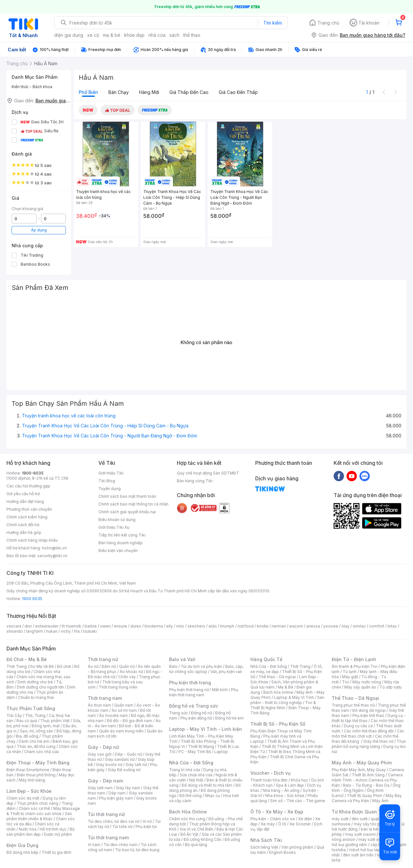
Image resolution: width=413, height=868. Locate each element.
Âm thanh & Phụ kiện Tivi (355, 666)
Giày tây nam (128, 788)
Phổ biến (88, 92)
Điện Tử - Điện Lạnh (354, 659)
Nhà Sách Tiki (266, 840)
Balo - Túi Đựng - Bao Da (366, 785)
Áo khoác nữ (131, 672)
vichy (66, 631)
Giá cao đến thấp (238, 92)
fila (77, 631)
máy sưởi (340, 819)
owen (105, 626)
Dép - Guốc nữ (128, 754)
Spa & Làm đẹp (290, 785)
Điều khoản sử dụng (117, 520)
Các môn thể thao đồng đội (369, 731)
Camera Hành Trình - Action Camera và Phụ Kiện (367, 780)
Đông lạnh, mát (46, 726)
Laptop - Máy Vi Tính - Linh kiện (206, 729)
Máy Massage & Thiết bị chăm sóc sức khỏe (43, 811)
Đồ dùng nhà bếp (22, 852)
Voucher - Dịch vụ (270, 773)
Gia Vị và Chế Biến (196, 829)
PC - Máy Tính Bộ (195, 752)
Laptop (221, 752)
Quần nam (124, 705)
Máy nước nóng (367, 682)
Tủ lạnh (350, 672)
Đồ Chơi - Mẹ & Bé (27, 659)
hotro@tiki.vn (54, 548)
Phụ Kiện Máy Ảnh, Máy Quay (359, 770)
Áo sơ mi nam (124, 710)
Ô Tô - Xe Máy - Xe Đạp (277, 812)
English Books (282, 852)
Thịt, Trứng (35, 715)
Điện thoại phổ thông (36, 775)
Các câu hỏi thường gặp (28, 486)
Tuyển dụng (110, 489)
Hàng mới (149, 92)
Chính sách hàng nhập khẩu (32, 540)
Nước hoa (28, 829)
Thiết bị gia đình (56, 852)
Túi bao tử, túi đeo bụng (137, 850)
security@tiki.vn (52, 556)
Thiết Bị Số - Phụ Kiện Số (278, 724)
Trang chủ (328, 23)
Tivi (346, 682)
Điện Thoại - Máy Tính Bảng (38, 763)
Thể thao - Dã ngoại (277, 677)
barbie (91, 626)
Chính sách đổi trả (23, 525)
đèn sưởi (360, 819)
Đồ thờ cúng (191, 796)
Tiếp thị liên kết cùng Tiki (122, 535)
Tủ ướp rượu (391, 687)
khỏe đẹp (134, 35)
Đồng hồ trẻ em (229, 718)
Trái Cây (14, 715)
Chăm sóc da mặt (23, 798)
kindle (263, 626)
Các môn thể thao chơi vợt (368, 734)
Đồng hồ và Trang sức (194, 706)
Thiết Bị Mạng (201, 746)
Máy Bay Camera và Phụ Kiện (367, 798)
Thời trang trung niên (118, 687)
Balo (173, 666)
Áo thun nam (99, 705)
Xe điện (305, 819)
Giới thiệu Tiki (111, 473)
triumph (227, 626)
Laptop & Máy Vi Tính (294, 697)
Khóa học (299, 780)
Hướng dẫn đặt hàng (25, 501)
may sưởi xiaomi (360, 834)
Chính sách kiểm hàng (27, 517)
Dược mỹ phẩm (58, 834)
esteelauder (47, 626)
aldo (213, 626)
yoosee (331, 626)
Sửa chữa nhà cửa (196, 775)
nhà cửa (157, 35)
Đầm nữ (109, 666)
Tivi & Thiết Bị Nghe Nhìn (283, 705)
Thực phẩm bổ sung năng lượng (369, 744)
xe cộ (93, 35)
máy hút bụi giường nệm (366, 842)
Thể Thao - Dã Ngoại (355, 698)
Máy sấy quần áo (360, 687)
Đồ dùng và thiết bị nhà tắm (207, 785)
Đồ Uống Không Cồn (202, 839)
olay (345, 626)
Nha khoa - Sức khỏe (285, 796)
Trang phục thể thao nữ (353, 705)
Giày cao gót (100, 754)
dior (28, 626)
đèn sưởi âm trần (358, 855)
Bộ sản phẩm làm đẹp (40, 832)
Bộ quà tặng (196, 845)
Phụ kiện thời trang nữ (189, 690)
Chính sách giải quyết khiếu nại (127, 512)
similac (359, 626)
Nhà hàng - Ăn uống (281, 790)
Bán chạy (119, 92)
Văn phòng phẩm (297, 847)
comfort (377, 626)
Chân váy (127, 677)
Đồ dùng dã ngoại (369, 710)
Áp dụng (39, 230)
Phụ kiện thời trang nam (204, 692)
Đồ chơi (64, 666)
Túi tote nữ (122, 827)
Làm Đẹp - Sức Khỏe (29, 791)
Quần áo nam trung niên (121, 731)
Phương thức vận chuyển (29, 509)
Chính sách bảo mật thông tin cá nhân (133, 504)
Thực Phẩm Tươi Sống (31, 708)
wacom (296, 626)
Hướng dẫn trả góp (24, 532)
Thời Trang (300, 666)
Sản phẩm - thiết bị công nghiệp (287, 700)
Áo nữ (93, 666)
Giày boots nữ (109, 765)
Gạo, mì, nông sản (36, 731)
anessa (313, 626)
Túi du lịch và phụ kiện (201, 666)
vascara (14, 626)
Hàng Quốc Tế (266, 659)
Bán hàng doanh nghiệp (121, 543)
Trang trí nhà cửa (185, 770)
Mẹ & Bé (286, 687)
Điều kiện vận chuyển (118, 551)
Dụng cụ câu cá (358, 726)
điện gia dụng (69, 35)
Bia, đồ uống (27, 736)
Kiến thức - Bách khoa (32, 87)
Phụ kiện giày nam (116, 798)
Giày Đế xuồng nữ (124, 770)
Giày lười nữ (136, 765)
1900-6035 (33, 473)
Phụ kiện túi (146, 827)
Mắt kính (220, 690)
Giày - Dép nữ (103, 747)
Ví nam (94, 845)
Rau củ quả (27, 721)
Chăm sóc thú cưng (187, 819)
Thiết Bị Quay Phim (365, 796)
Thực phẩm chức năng (38, 803)
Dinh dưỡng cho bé (35, 682)
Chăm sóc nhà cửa (41, 752)
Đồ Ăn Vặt (189, 834)
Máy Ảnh (380, 801)
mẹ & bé (112, 35)
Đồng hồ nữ (201, 713)
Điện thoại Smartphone (28, 770)
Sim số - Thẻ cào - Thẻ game (298, 801)
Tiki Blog (107, 481)
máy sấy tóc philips (372, 824)
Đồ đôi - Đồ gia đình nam (130, 721)
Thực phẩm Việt (55, 721)
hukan (52, 631)
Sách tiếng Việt (264, 847)
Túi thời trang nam (108, 837)
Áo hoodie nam (113, 715)
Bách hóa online (278, 692)
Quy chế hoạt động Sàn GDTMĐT (208, 473)
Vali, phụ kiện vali (226, 672)
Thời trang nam (105, 698)
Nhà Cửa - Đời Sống (191, 763)
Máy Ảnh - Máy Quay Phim (362, 763)
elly (170, 626)
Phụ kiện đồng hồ (196, 718)
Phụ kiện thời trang (190, 683)
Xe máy (268, 824)
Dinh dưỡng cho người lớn (40, 687)
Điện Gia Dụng (22, 845)
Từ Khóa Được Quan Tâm (360, 812)
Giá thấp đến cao (189, 92)
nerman (279, 626)
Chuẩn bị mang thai (36, 697)
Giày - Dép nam (105, 781)
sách (174, 35)
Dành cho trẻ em (34, 741)
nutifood (246, 626)
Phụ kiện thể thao (368, 715)
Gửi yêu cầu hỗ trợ (23, 494)
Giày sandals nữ (120, 759)
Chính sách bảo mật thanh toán (127, 496)
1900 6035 (32, 599)
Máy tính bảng (32, 780)
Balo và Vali (182, 659)
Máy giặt (350, 677)
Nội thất (196, 780)
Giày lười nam (100, 788)
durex (136, 626)
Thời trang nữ (103, 659)
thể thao (192, 35)
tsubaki (90, 631)
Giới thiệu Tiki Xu (114, 527)
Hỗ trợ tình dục (53, 829)
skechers (196, 626)
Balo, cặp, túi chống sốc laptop (206, 669)
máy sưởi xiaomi (374, 839)
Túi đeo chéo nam (121, 845)
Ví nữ (147, 821)
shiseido (15, 631)
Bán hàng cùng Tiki (195, 481)
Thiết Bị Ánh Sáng (368, 775)
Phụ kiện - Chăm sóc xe (273, 819)
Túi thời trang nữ (106, 814)
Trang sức (178, 713)
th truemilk (71, 626)
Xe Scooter (300, 824)
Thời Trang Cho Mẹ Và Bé (30, 666)
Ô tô (282, 824)
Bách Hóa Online (188, 812)
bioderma (154, 626)
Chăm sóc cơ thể (34, 808)
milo (180, 626)
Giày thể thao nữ (378, 741)
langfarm (35, 631)
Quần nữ (127, 666)
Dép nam (117, 793)
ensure (121, 626)
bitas (392, 626)
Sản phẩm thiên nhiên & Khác (39, 816)
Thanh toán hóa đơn (269, 780)
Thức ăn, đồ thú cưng (36, 746)
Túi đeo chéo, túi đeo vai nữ (114, 821)
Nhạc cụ (212, 796)
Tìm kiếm (273, 23)
